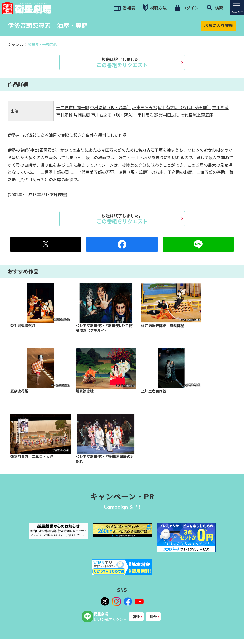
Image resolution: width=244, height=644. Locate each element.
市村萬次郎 (148, 115)
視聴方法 (155, 8)
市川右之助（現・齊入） (114, 115)
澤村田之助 (169, 115)
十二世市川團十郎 (73, 107)
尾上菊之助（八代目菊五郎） (184, 107)
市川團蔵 (220, 107)
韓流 (136, 617)
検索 (215, 8)
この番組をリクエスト (122, 62)
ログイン (187, 8)
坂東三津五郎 (144, 107)
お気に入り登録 (219, 25)
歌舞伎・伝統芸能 (42, 44)
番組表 (125, 8)
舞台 (153, 617)
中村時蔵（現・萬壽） (111, 107)
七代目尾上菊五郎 (197, 115)
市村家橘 (64, 115)
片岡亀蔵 (82, 115)
